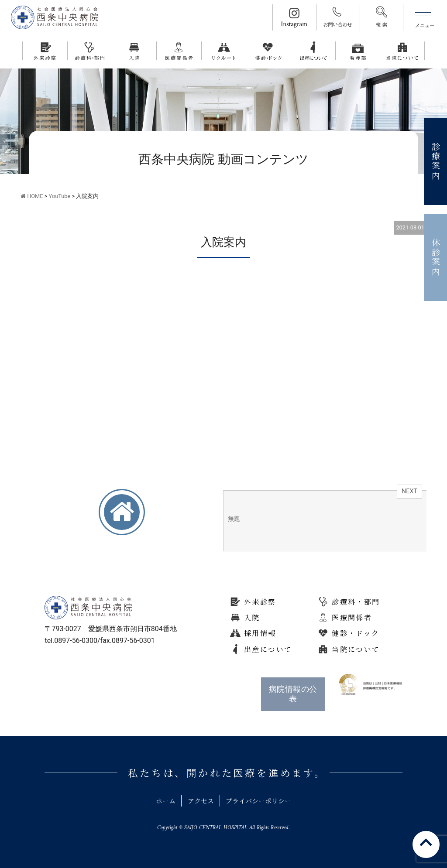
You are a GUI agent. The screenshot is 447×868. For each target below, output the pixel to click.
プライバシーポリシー (262, 801)
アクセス (199, 801)
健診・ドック (356, 633)
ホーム (160, 801)
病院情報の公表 (293, 694)
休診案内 (436, 258)
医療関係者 (352, 617)
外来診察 (260, 602)
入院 (252, 617)
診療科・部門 (356, 602)
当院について (356, 649)
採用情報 (260, 633)
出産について (268, 649)
